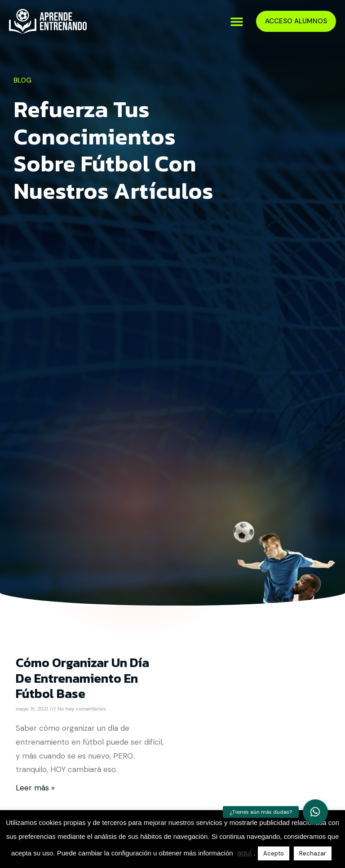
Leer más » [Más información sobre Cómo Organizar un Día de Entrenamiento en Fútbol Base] (35, 788)
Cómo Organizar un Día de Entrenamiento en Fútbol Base (82, 678)
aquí (244, 853)
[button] (237, 21)
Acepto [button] (274, 853)
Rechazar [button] (313, 853)
